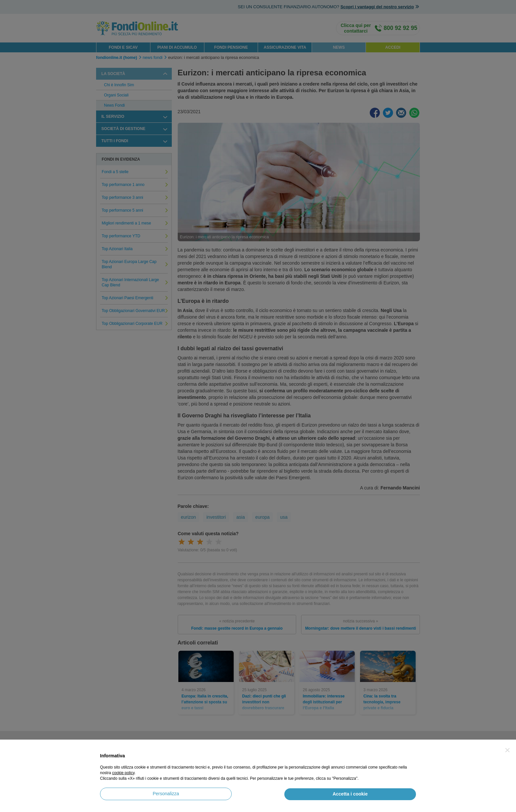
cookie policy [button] (123, 773)
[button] (507, 750)
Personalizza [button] (166, 794)
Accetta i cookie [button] (350, 794)
